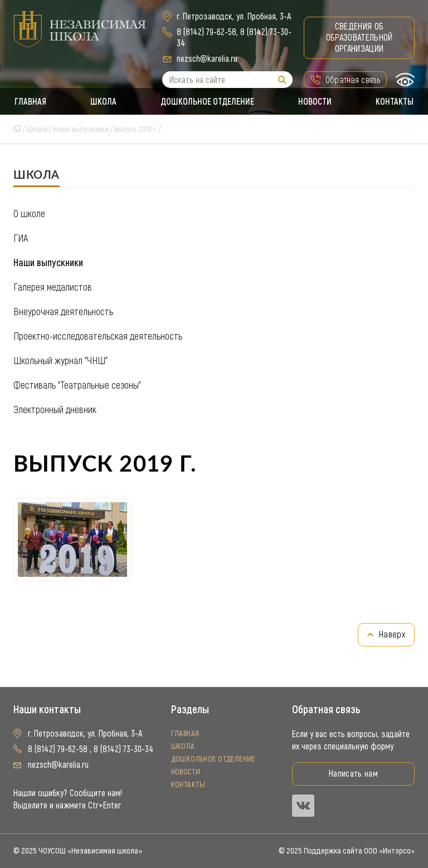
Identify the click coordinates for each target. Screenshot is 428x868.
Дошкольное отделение (207, 101)
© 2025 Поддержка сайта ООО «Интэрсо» (347, 851)
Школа (103, 101)
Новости (315, 101)
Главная (29, 101)
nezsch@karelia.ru (207, 59)
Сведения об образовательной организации (359, 38)
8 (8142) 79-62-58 (206, 32)
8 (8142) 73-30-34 (124, 749)
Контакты (396, 101)
